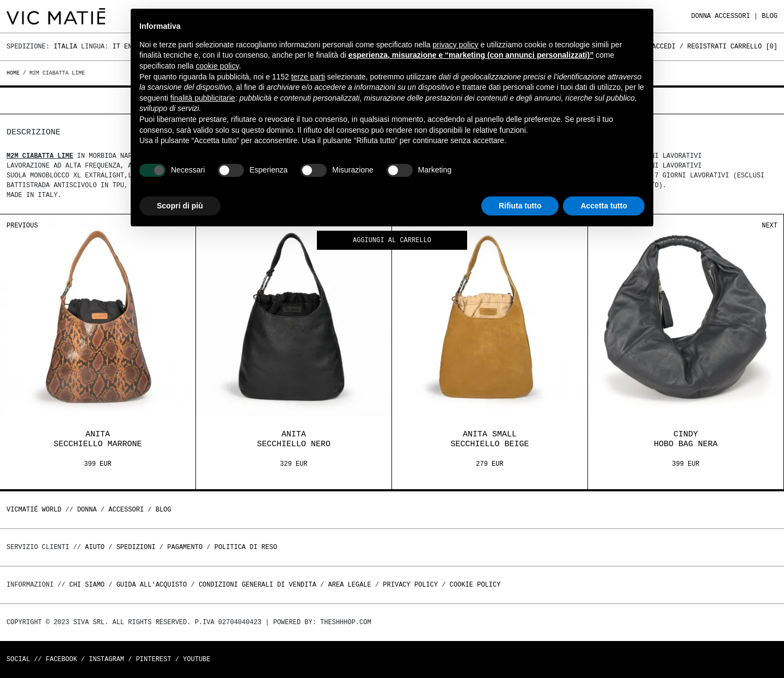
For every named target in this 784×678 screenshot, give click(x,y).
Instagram (106, 659)
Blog (770, 16)
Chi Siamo (87, 585)
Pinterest (154, 659)
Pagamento (185, 547)
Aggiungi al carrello (392, 241)
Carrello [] (754, 47)
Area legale (349, 585)
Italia (65, 47)
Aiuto (95, 547)
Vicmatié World (34, 510)
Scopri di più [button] (180, 206)
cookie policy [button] (218, 66)
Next (770, 226)
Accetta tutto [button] (604, 206)
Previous (22, 226)
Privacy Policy (410, 585)
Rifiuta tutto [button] (520, 206)
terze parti (308, 77)
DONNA (701, 16)
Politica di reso (246, 547)
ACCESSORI (733, 16)
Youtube (197, 659)
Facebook (62, 659)
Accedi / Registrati (690, 47)
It (116, 47)
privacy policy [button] (456, 45)
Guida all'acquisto (152, 585)
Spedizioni (136, 547)
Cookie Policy (475, 585)
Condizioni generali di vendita (258, 585)
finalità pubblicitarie (203, 98)
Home (15, 73)
